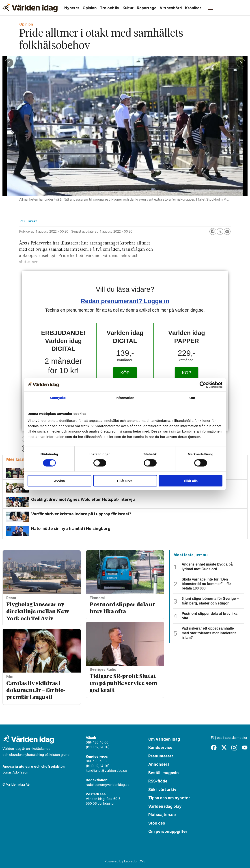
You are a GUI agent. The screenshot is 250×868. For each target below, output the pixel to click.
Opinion (90, 8)
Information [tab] (125, 398)
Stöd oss (157, 823)
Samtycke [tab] (58, 398)
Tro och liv (110, 8)
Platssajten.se (162, 815)
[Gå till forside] (30, 8)
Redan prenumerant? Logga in (125, 301)
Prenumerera (161, 756)
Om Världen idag (164, 739)
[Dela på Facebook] (213, 231)
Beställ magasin (164, 773)
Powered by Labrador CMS (125, 862)
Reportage (147, 8)
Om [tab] (192, 398)
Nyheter (72, 8)
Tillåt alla (191, 481)
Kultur (128, 8)
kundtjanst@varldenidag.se (106, 771)
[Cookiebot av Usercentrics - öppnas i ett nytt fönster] (203, 385)
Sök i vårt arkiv (162, 790)
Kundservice (160, 748)
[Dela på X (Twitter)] (220, 231)
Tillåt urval (125, 481)
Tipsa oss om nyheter (169, 798)
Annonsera (159, 765)
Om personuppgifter (168, 832)
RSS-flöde (158, 782)
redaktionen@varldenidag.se (108, 785)
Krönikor (193, 8)
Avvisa (60, 481)
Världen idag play (165, 807)
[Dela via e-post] (227, 231)
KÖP (125, 373)
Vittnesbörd (171, 8)
